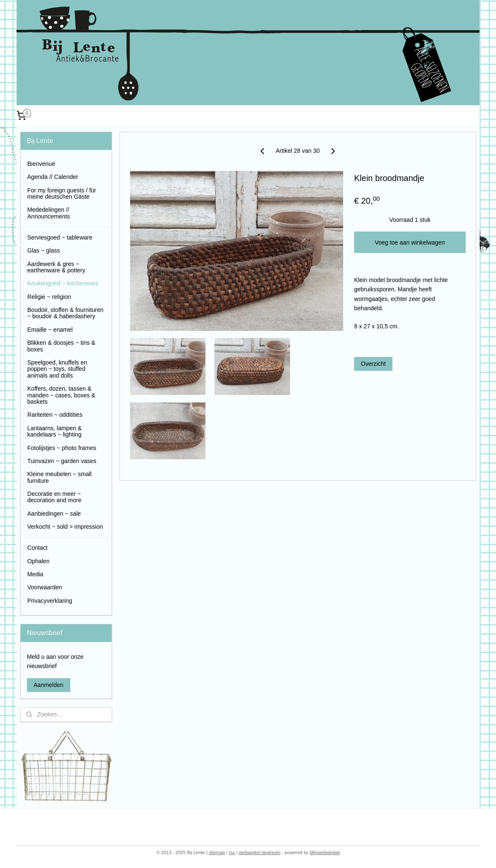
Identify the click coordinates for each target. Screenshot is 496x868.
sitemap (217, 852)
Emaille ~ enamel (50, 330)
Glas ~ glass (44, 250)
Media (35, 574)
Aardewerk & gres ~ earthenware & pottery (56, 267)
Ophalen (39, 561)
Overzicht (373, 364)
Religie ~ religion (49, 297)
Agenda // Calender (53, 177)
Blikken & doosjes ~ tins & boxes (61, 346)
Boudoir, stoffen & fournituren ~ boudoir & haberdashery (65, 313)
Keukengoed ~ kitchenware (63, 283)
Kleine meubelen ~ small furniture (60, 477)
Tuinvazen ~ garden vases (62, 461)
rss (232, 852)
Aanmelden (49, 685)
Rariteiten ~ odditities (55, 415)
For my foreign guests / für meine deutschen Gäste (62, 193)
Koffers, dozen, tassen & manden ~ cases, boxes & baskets (61, 395)
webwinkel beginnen (260, 852)
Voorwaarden (45, 587)
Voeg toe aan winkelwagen (410, 242)
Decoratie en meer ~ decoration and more (54, 497)
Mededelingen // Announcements (49, 213)
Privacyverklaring (50, 601)
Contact (37, 548)
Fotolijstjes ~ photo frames (62, 448)
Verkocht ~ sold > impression (65, 527)
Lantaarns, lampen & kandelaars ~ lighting (55, 431)
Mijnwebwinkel (325, 852)
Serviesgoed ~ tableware (60, 237)
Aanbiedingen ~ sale (54, 514)
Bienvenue (41, 164)
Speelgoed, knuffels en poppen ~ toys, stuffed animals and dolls (57, 369)
